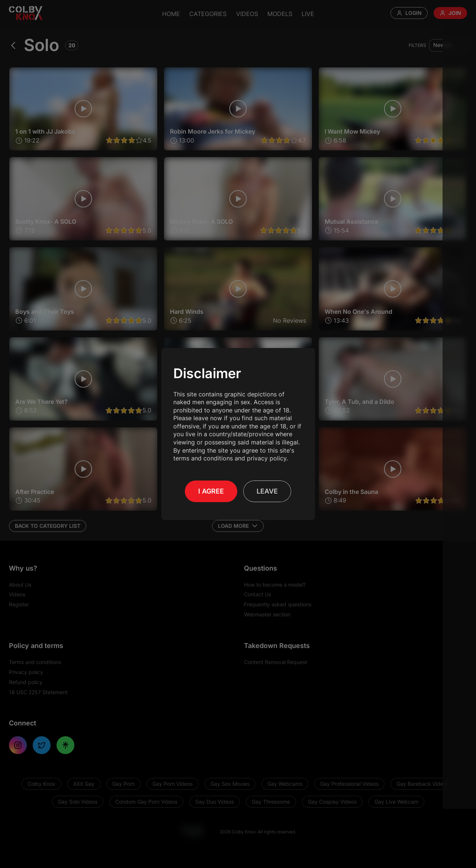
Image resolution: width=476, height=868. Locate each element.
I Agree (211, 491)
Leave (267, 491)
